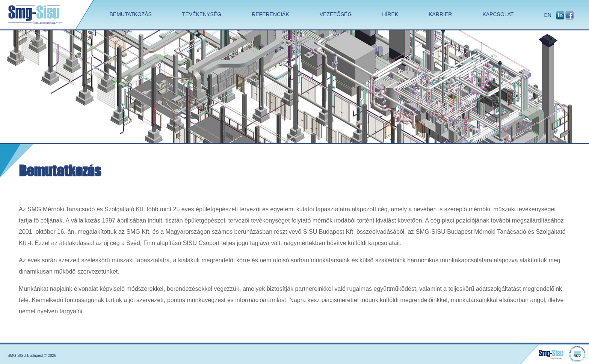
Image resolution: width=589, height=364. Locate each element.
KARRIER (440, 14)
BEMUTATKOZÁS (131, 14)
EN (547, 15)
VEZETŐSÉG (336, 14)
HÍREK (390, 14)
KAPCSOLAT (498, 14)
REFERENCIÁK (270, 14)
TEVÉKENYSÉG (202, 14)
